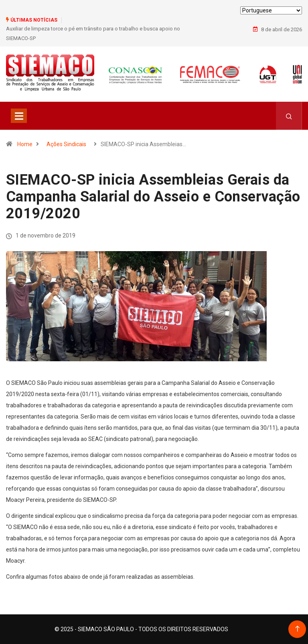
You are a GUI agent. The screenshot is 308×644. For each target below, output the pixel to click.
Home (25, 144)
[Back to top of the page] (297, 629)
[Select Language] (271, 10)
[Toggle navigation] (19, 116)
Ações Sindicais (66, 144)
